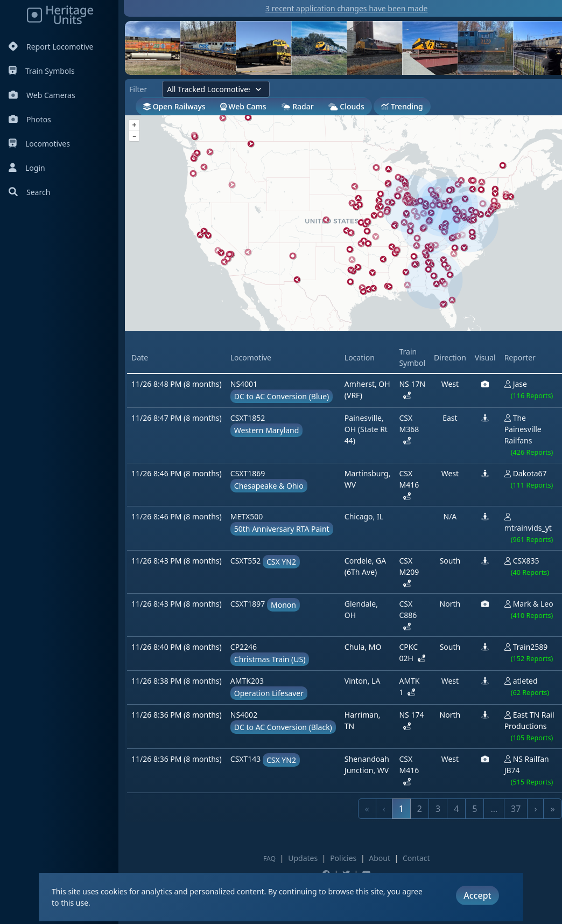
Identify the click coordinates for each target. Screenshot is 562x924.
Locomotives (39, 144)
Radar (297, 106)
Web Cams (243, 106)
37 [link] (516, 809)
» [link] (552, 809)
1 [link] (401, 809)
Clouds (346, 106)
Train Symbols (42, 71)
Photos (30, 119)
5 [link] (475, 809)
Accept (477, 895)
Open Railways (174, 106)
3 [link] (438, 809)
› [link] (535, 809)
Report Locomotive (51, 47)
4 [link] (456, 809)
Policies (343, 858)
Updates (303, 858)
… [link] (494, 809)
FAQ (269, 859)
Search (29, 192)
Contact (416, 858)
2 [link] (420, 809)
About (380, 858)
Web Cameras (42, 95)
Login (27, 168)
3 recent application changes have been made (346, 8)
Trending (402, 106)
